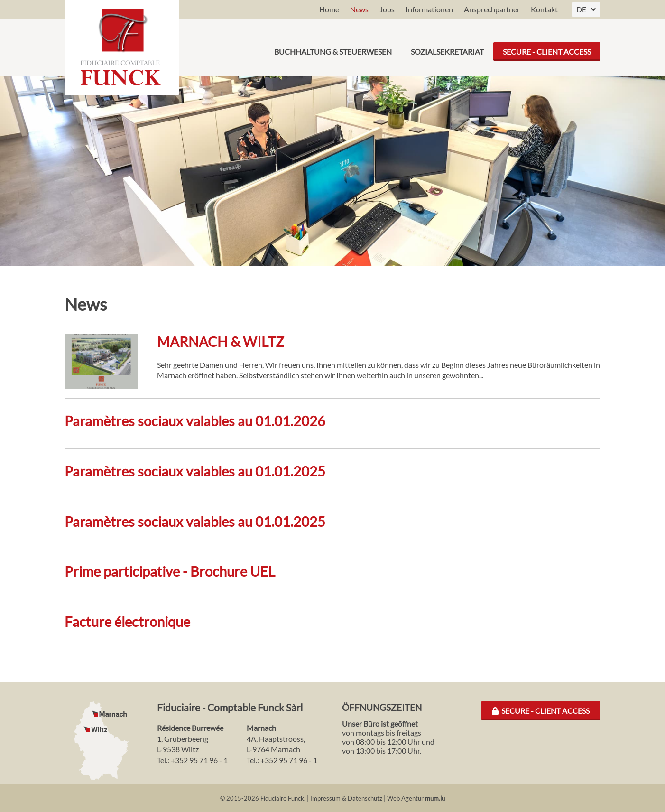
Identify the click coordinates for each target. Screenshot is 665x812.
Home (329, 9)
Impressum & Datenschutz (346, 798)
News (359, 9)
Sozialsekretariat (447, 47)
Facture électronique (127, 622)
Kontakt (544, 9)
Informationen (429, 9)
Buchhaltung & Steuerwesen (333, 47)
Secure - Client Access (547, 47)
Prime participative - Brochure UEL (170, 571)
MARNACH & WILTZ (221, 342)
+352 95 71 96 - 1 (199, 760)
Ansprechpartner (492, 9)
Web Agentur (405, 798)
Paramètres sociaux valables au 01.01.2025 (195, 471)
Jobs (387, 9)
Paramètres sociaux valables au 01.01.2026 (195, 421)
